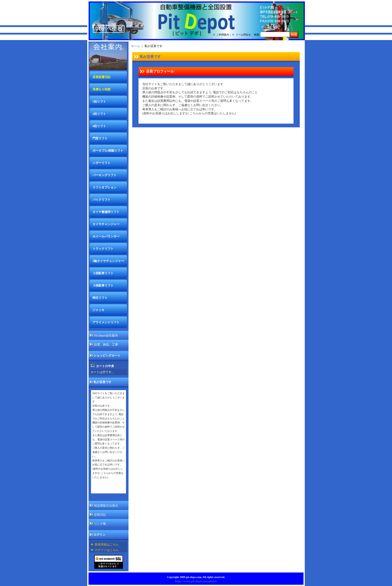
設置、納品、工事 (106, 345)
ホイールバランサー (106, 236)
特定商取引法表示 (106, 506)
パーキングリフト (104, 175)
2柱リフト (99, 114)
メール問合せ (243, 35)
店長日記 (100, 515)
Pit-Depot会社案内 (106, 336)
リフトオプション (104, 187)
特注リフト (100, 298)
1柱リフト (99, 102)
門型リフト (100, 138)
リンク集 (100, 524)
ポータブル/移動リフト (108, 151)
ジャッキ (98, 310)
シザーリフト (101, 163)
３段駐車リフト (103, 285)
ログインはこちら (107, 550)
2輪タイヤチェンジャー (108, 261)
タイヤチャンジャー (106, 224)
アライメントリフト (106, 322)
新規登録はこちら (107, 544)
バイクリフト (101, 200)
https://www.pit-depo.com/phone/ (196, 581)
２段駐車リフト (103, 273)
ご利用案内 (223, 35)
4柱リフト (99, 126)
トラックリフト (103, 249)
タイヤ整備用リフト (106, 212)
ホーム (135, 46)
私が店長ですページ (106, 490)
